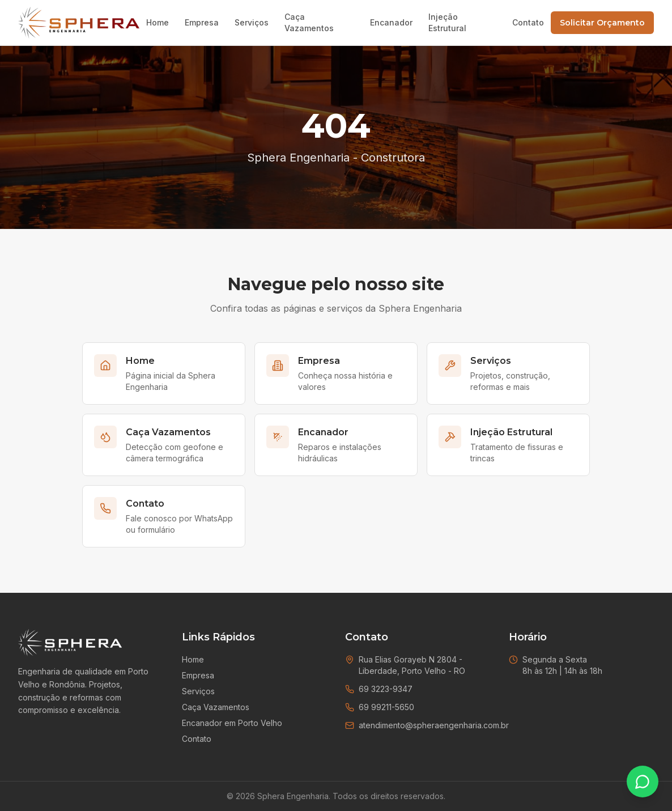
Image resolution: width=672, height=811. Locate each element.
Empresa (202, 22)
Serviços (252, 22)
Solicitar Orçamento (602, 23)
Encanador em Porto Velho (232, 723)
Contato (528, 22)
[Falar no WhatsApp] (643, 782)
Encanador (391, 22)
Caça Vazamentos (309, 22)
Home (158, 22)
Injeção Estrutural (447, 22)
